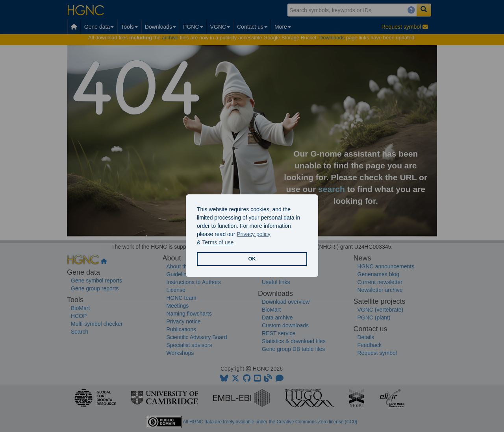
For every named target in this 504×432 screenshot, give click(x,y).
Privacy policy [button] (254, 234)
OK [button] (252, 259)
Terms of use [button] (218, 242)
